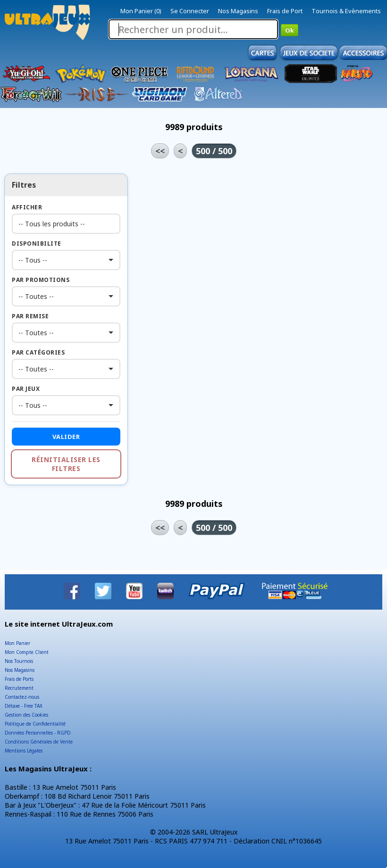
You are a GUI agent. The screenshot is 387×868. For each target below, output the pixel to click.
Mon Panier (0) (141, 11)
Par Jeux (26, 389)
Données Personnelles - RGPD (38, 733)
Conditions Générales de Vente (39, 742)
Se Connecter (190, 11)
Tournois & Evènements (346, 11)
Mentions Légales (24, 751)
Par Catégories (38, 352)
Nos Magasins (238, 11)
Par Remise (30, 316)
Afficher (27, 207)
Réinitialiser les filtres (66, 464)
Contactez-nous (22, 697)
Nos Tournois (19, 661)
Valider (66, 437)
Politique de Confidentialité (35, 724)
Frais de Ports (19, 679)
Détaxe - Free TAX (24, 706)
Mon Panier (17, 643)
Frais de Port (285, 11)
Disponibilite (37, 244)
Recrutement (19, 688)
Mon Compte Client (27, 652)
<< (160, 151)
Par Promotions (41, 280)
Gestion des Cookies (26, 715)
